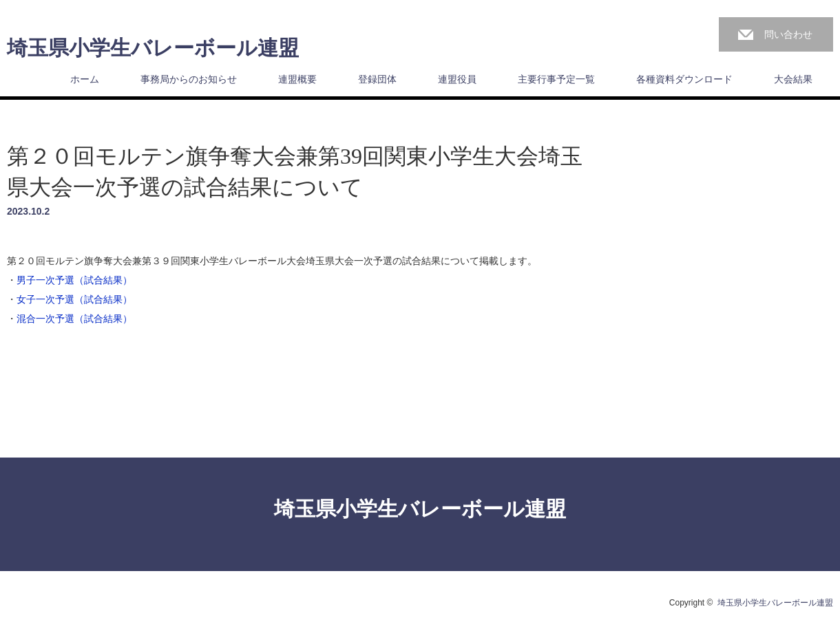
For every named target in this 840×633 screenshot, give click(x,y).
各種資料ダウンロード (684, 79)
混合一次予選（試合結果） (74, 319)
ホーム (85, 79)
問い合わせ (788, 34)
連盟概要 (297, 79)
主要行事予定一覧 (556, 79)
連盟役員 (457, 79)
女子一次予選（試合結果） (74, 299)
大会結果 (793, 79)
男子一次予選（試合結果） (74, 280)
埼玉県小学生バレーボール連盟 (153, 48)
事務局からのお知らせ (189, 79)
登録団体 (377, 79)
